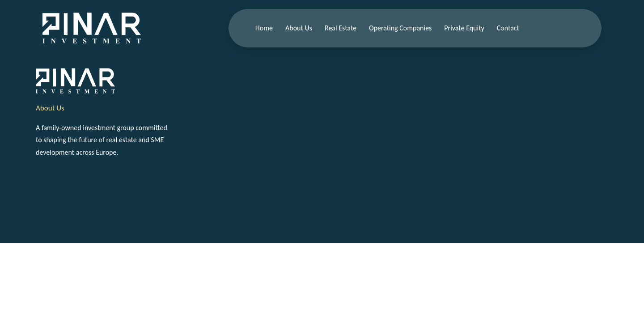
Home (264, 28)
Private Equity (464, 28)
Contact (508, 28)
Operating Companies (400, 28)
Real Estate (341, 28)
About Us (299, 28)
